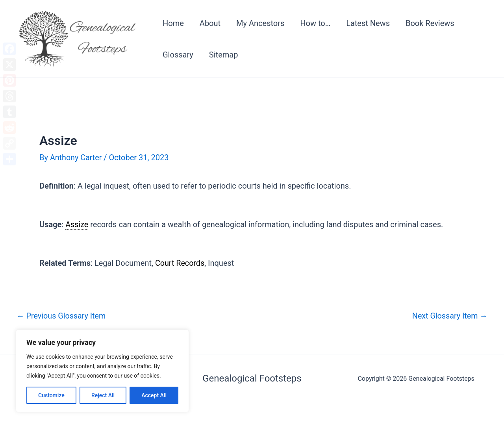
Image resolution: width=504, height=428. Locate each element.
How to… (315, 23)
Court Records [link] (180, 263)
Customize (51, 395)
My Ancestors (260, 23)
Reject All (103, 395)
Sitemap (224, 55)
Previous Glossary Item (62, 315)
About (210, 23)
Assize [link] (77, 224)
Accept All (154, 395)
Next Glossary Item (449, 315)
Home (173, 23)
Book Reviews (430, 23)
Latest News (368, 23)
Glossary (178, 55)
